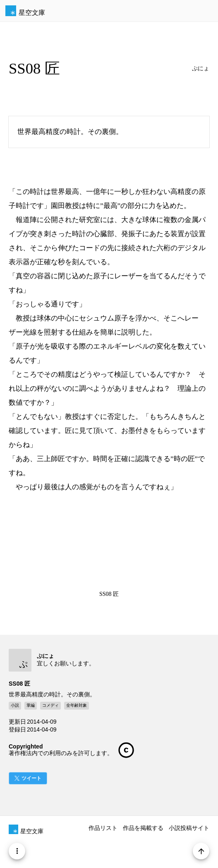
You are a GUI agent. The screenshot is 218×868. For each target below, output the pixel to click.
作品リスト (103, 828)
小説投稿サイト (189, 828)
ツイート (31, 778)
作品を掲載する (143, 828)
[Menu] (17, 851)
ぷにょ (201, 68)
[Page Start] (201, 851)
